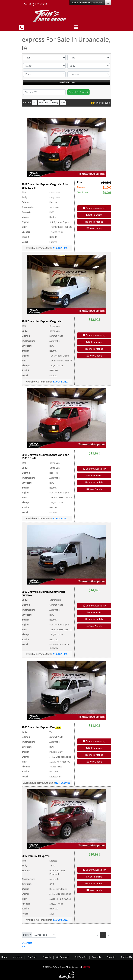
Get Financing (94, 215)
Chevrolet (27, 943)
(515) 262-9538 (63, 783)
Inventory (17, 957)
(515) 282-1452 (60, 248)
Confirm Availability (94, 208)
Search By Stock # (78, 92)
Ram (24, 946)
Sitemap (87, 967)
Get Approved (63, 957)
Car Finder (32, 957)
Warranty (97, 957)
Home (4, 957)
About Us (111, 957)
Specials (47, 957)
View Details (94, 229)
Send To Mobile (94, 222)
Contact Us (126, 957)
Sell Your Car (81, 957)
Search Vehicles (67, 82)
